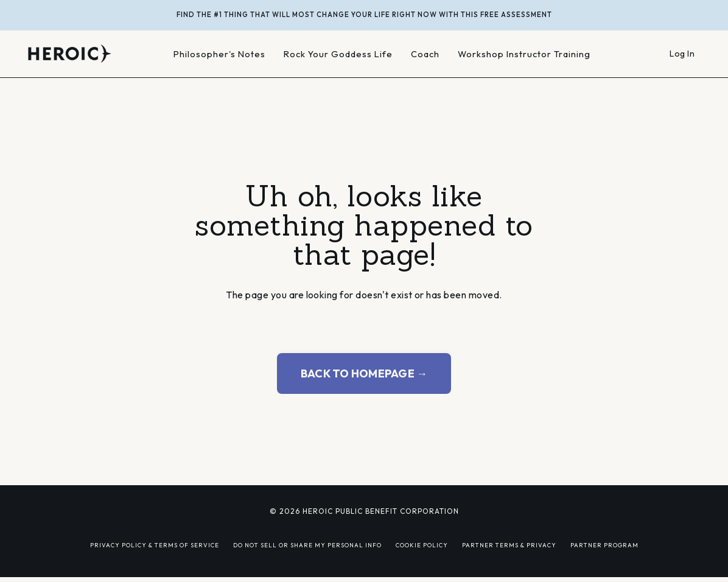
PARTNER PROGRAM (604, 545)
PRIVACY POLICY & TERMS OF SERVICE (155, 545)
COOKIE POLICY (422, 545)
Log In (682, 54)
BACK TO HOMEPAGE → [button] (364, 373)
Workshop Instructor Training (524, 54)
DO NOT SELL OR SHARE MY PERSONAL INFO (307, 545)
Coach (425, 54)
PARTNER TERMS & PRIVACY (509, 545)
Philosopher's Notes (219, 54)
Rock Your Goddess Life (338, 54)
